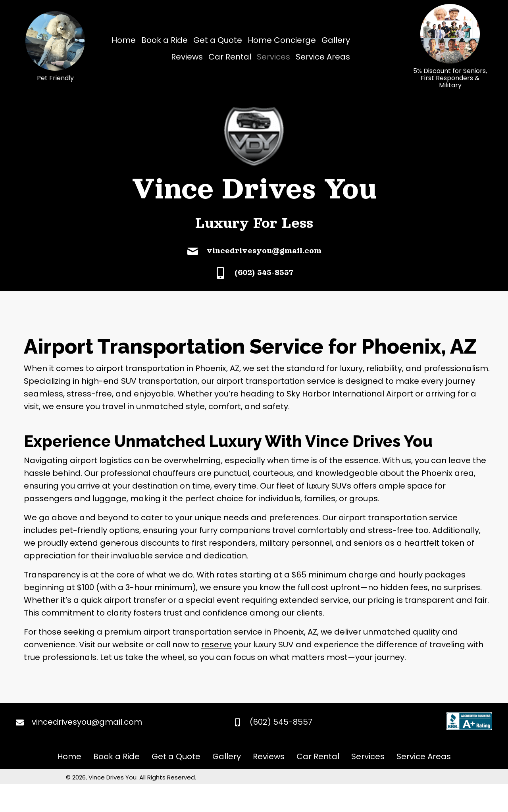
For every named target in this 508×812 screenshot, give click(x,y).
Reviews (269, 756)
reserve (216, 645)
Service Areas (424, 756)
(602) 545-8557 (264, 272)
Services (368, 756)
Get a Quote (176, 756)
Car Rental (318, 756)
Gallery (227, 756)
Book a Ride (116, 756)
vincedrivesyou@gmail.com (264, 250)
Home (69, 756)
